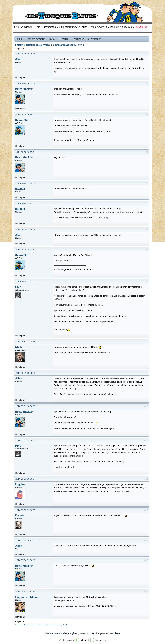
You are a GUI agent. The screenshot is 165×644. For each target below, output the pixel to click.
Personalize (100, 640)
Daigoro (20, 515)
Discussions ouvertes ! (39, 45)
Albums (24, 27)
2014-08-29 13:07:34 (25, 152)
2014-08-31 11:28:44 (25, 342)
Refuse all (84, 640)
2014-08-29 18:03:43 (25, 250)
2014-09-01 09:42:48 (25, 373)
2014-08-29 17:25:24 (25, 230)
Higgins (20, 484)
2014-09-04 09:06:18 (25, 560)
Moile (19, 347)
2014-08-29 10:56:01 (25, 115)
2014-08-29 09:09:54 (25, 54)
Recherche (64, 39)
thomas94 (21, 120)
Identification (94, 39)
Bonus (99, 27)
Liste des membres (35, 39)
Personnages (73, 27)
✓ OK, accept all (67, 640)
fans (121, 27)
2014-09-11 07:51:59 (25, 592)
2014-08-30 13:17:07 (25, 281)
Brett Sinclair (24, 89)
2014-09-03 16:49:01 (25, 540)
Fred (18, 287)
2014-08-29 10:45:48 (25, 83)
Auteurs (47, 27)
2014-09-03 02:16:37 (25, 510)
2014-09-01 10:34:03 (25, 406)
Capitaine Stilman (27, 597)
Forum (141, 27)
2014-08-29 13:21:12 (25, 203)
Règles (52, 39)
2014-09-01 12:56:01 (25, 440)
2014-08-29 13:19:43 (25, 183)
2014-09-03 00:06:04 (25, 479)
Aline (19, 59)
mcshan (20, 189)
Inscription (78, 39)
